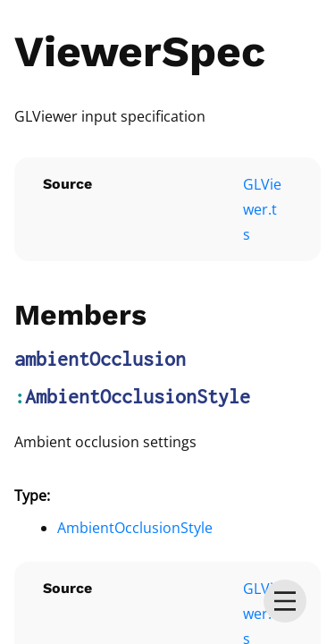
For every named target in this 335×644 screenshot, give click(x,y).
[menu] (285, 601)
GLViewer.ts (262, 209)
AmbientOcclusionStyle (138, 396)
